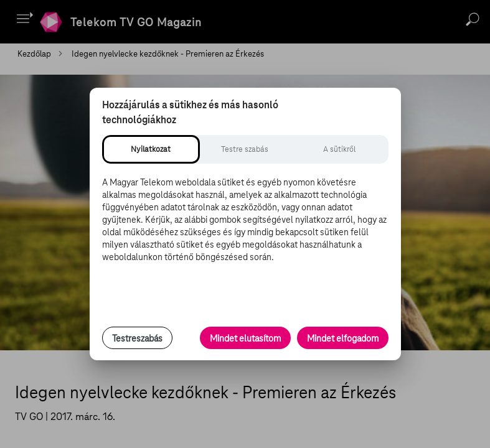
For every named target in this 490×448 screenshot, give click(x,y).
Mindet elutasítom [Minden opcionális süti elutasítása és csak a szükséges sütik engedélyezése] (245, 338)
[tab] (151, 149)
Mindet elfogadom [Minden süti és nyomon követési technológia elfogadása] (343, 338)
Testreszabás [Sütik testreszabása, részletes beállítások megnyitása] (137, 338)
